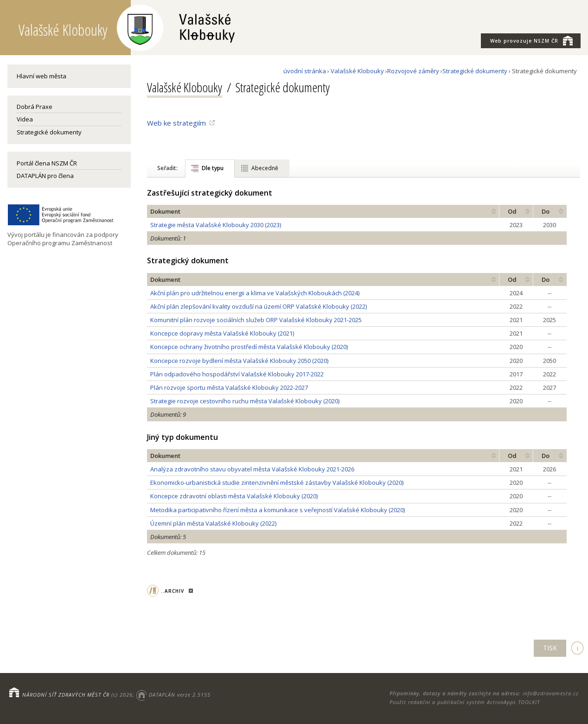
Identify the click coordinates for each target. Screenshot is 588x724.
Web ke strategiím (176, 123)
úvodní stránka (305, 71)
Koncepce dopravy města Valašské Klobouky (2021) (222, 333)
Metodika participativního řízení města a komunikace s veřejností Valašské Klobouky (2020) (278, 510)
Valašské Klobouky (357, 71)
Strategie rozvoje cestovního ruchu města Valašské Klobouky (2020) (245, 401)
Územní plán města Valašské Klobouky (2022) (213, 523)
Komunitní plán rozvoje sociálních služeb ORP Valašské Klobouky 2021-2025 (256, 320)
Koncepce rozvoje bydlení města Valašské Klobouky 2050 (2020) (239, 361)
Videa (25, 119)
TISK (550, 648)
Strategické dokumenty (49, 132)
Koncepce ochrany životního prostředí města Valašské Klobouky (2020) (249, 347)
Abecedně (265, 168)
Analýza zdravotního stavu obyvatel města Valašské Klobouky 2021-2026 (252, 469)
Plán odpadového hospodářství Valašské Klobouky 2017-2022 (237, 374)
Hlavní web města (42, 76)
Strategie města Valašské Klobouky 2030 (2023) (216, 225)
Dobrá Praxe (35, 107)
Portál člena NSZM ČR (47, 163)
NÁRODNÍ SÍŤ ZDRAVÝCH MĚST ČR (66, 695)
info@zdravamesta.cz (551, 693)
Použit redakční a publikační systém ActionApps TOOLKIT (465, 702)
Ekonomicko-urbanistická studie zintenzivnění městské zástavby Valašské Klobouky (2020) (277, 483)
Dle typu (213, 168)
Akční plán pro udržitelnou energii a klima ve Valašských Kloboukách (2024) (255, 293)
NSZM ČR (531, 40)
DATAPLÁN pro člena (45, 176)
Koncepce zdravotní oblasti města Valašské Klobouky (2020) (234, 496)
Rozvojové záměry (413, 71)
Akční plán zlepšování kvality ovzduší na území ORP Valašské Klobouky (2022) (259, 306)
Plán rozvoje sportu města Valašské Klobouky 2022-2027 (229, 387)
